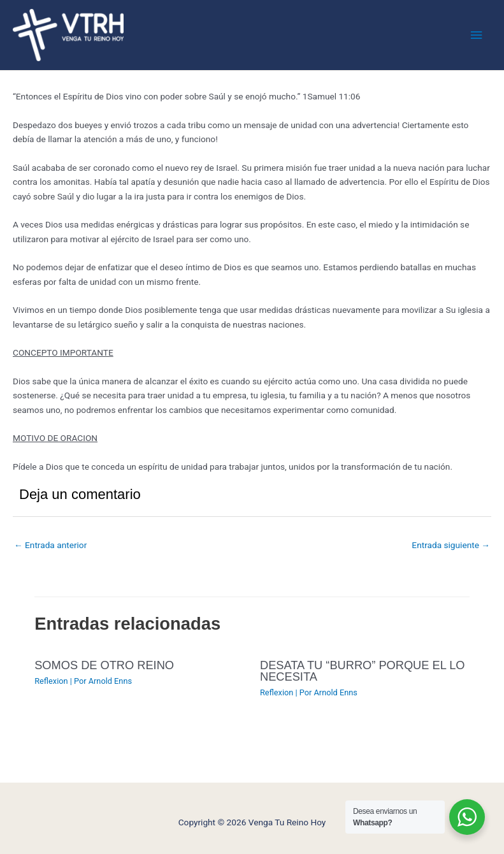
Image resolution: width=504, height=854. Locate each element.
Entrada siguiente (451, 545)
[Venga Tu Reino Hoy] (68, 35)
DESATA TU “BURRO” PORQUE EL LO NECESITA (363, 671)
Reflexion (51, 681)
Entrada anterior (50, 545)
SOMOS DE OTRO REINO (104, 665)
